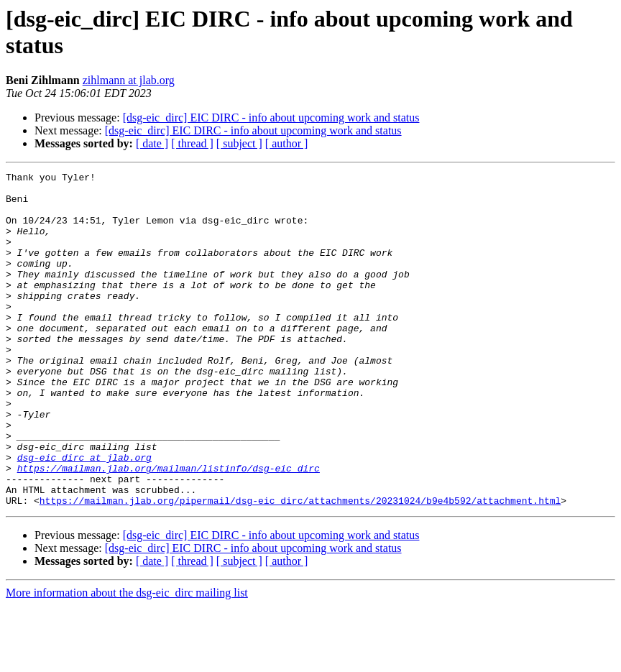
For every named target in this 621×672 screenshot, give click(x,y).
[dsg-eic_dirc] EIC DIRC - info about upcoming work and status (271, 118)
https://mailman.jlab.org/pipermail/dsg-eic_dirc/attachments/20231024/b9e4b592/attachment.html (300, 567)
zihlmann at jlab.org (129, 80)
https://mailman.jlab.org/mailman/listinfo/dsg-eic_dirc (169, 528)
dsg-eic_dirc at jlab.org (84, 515)
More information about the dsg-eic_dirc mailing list (127, 659)
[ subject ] (239, 143)
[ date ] (152, 143)
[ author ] (287, 143)
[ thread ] (192, 143)
